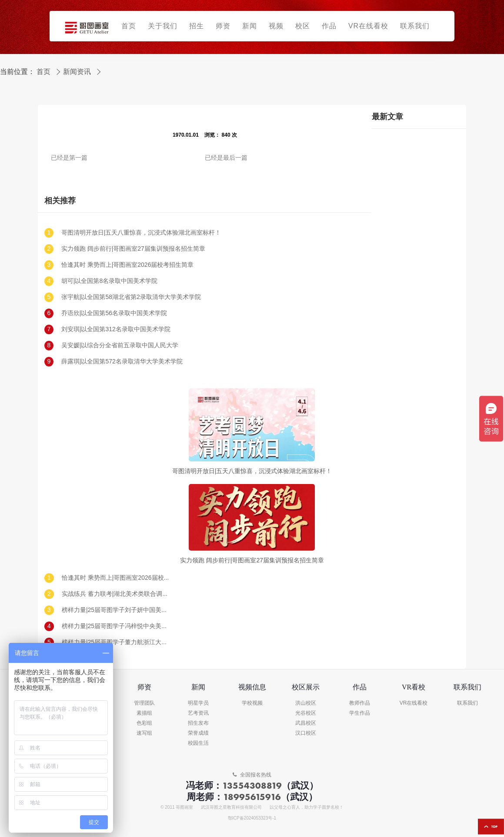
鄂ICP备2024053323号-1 (252, 818)
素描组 (144, 713)
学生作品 (360, 713)
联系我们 (467, 703)
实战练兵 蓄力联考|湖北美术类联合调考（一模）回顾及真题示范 (116, 594)
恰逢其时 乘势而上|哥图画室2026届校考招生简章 (128, 265)
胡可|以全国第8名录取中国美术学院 (109, 281)
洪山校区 (306, 703)
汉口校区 (306, 733)
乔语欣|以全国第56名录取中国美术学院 (114, 313)
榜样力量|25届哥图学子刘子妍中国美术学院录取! (116, 610)
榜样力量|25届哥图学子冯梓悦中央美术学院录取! (116, 626)
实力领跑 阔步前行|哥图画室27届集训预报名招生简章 (133, 249)
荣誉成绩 (198, 733)
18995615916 (252, 797)
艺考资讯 (198, 713)
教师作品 (360, 703)
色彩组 (144, 723)
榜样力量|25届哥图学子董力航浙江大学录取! (116, 642)
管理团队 (144, 703)
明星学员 (198, 703)
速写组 (144, 733)
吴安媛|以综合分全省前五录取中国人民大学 (120, 345)
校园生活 (198, 743)
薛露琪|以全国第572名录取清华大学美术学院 (122, 361)
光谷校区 (306, 713)
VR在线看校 (414, 703)
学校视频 (252, 703)
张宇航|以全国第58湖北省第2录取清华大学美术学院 (131, 297)
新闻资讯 (77, 72)
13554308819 (252, 785)
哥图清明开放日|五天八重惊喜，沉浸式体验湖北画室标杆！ (141, 233)
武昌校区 (306, 723)
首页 (43, 72)
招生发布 (198, 723)
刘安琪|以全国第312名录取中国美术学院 (116, 329)
